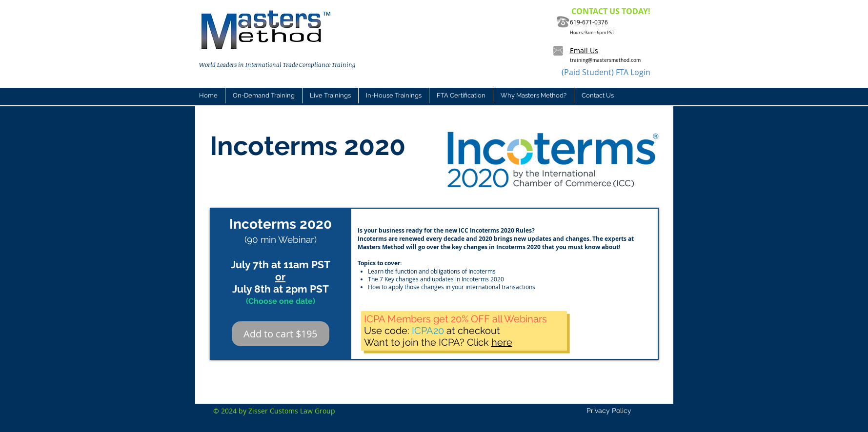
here (502, 342)
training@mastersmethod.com (605, 60)
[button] (330, 96)
